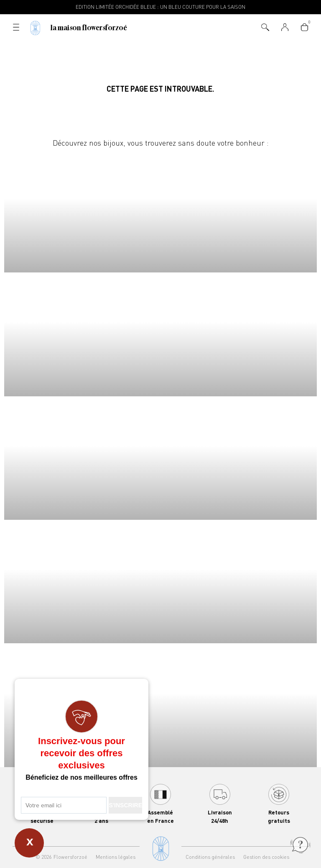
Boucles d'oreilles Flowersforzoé (160, 458)
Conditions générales (210, 857)
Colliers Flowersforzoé (160, 211)
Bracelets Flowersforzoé (160, 334)
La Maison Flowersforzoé (89, 28)
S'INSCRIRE (125, 805)
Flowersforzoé (70, 857)
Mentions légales (116, 857)
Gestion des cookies (266, 857)
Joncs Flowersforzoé (160, 582)
